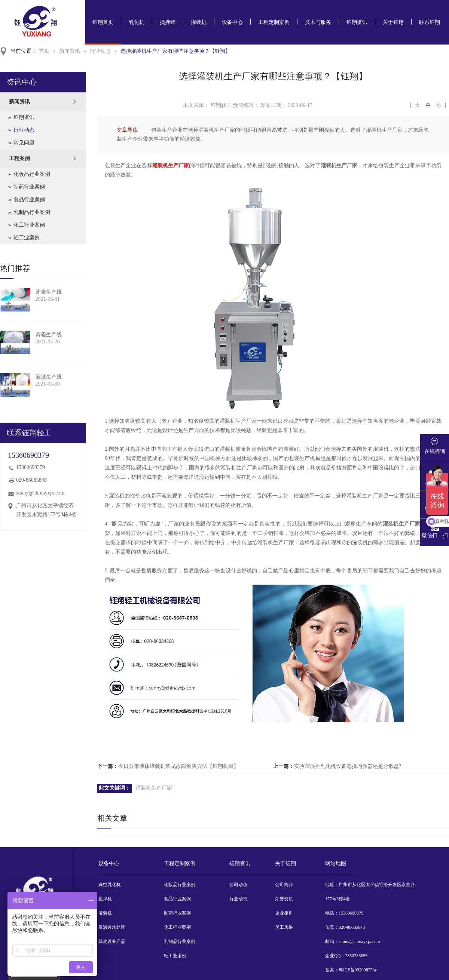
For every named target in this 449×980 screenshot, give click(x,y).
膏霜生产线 (49, 335)
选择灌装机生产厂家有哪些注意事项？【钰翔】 (175, 51)
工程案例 (19, 158)
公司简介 (284, 885)
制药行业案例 (29, 187)
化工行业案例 (29, 225)
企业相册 (284, 913)
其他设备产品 (112, 941)
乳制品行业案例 (32, 212)
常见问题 (24, 143)
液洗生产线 (49, 377)
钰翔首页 (103, 22)
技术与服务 (318, 22)
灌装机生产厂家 (171, 166)
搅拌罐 (168, 22)
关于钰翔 (393, 22)
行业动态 (100, 51)
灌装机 (199, 22)
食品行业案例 (29, 200)
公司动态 (238, 885)
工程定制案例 (274, 22)
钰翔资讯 (357, 22)
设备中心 (232, 22)
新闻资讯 (70, 51)
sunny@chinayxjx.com (40, 493)
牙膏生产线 (49, 292)
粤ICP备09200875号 (358, 970)
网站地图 (336, 863)
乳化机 (137, 22)
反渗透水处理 (112, 927)
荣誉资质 (284, 899)
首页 (44, 51)
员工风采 (284, 927)
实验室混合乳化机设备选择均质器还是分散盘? (348, 766)
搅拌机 (105, 899)
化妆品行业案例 (32, 174)
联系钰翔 (430, 22)
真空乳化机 (110, 885)
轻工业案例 (27, 238)
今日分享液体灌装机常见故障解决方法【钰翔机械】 (178, 766)
